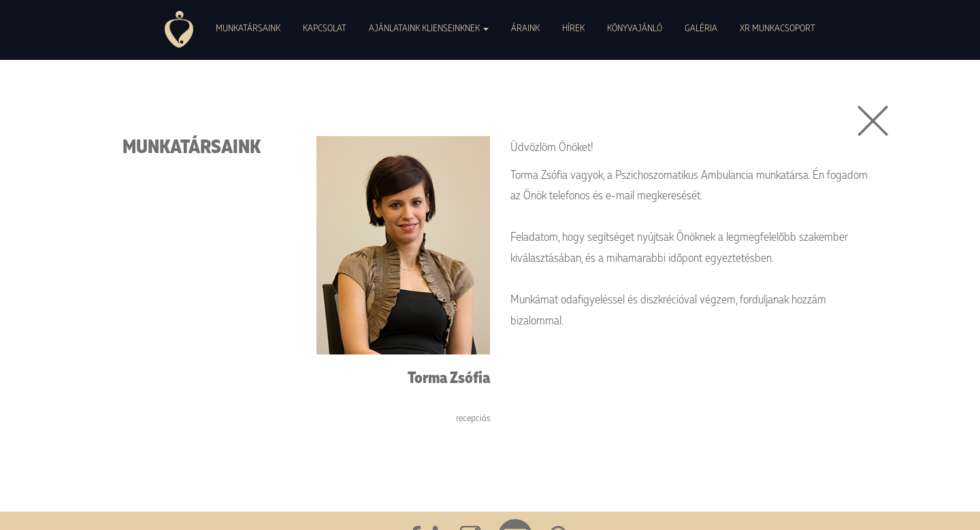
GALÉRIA (701, 28)
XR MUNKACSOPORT (778, 28)
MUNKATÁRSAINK (248, 28)
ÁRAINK (525, 28)
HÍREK (573, 28)
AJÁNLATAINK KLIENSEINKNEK (429, 28)
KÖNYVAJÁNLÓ (635, 28)
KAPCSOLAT (325, 28)
